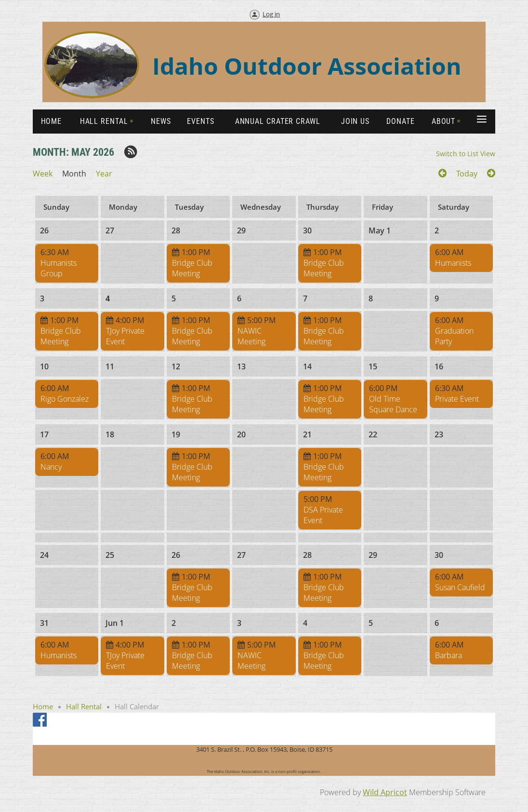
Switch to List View (466, 154)
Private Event (457, 399)
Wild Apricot (385, 792)
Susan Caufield (460, 587)
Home (43, 706)
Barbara (449, 655)
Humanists (453, 263)
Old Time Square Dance (393, 404)
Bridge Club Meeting (192, 268)
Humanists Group (59, 268)
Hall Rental (84, 706)
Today (467, 174)
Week (43, 174)
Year (104, 174)
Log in (271, 14)
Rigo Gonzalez (65, 399)
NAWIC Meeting (251, 336)
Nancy (51, 467)
